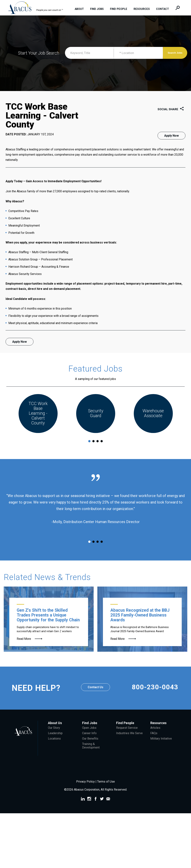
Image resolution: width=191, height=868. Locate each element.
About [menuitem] (81, 9)
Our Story (54, 735)
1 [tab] (89, 449)
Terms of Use (106, 789)
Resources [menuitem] (144, 9)
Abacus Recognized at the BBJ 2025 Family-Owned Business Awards (140, 623)
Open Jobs (89, 735)
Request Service (127, 735)
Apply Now (171, 136)
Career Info (89, 741)
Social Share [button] (171, 109)
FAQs (154, 741)
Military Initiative (161, 746)
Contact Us (95, 695)
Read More (24, 646)
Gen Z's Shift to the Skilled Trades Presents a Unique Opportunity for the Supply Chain (48, 623)
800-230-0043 (155, 696)
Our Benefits (90, 746)
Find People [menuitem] (121, 9)
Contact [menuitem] (165, 9)
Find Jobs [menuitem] (99, 9)
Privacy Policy (86, 789)
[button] (37, 8)
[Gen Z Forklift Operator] (49, 627)
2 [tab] (93, 449)
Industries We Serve (129, 741)
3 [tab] (98, 449)
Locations (54, 746)
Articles (155, 735)
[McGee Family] (142, 627)
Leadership (55, 741)
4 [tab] (102, 449)
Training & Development (91, 753)
